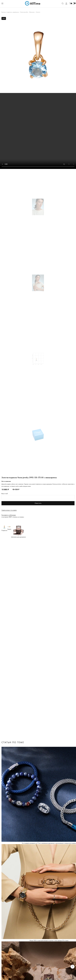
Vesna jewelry (24, 12)
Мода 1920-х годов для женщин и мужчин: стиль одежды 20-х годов (49, 940)
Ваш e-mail (5, 494)
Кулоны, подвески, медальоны (10, 12)
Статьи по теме (13, 742)
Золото (38, 12)
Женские (32, 12)
